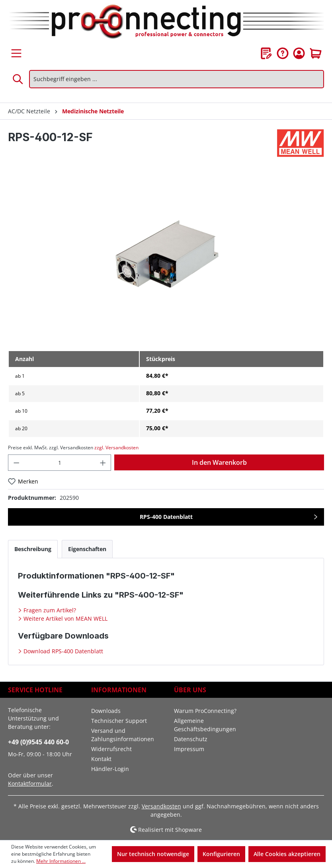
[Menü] (16, 53)
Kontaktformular (30, 784)
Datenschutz (191, 739)
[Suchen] (18, 79)
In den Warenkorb (219, 462)
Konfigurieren (221, 854)
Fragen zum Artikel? (49, 610)
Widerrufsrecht (111, 749)
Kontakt (101, 759)
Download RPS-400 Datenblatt (62, 651)
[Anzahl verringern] (16, 463)
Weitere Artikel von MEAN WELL (65, 618)
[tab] (33, 549)
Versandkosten (161, 806)
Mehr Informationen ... (61, 861)
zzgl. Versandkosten (116, 448)
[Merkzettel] (266, 53)
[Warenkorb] (316, 53)
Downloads (106, 711)
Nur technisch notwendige (153, 854)
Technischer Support (119, 721)
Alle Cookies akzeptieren (287, 854)
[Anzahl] (60, 463)
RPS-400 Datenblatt (166, 517)
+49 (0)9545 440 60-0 (38, 742)
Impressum (189, 749)
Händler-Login (110, 769)
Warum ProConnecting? (205, 711)
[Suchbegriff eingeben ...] (177, 79)
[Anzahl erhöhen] (103, 463)
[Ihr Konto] (299, 53)
